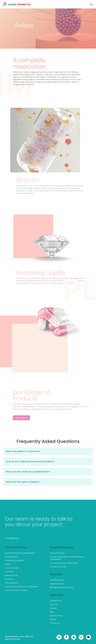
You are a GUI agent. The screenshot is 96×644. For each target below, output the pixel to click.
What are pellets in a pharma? (23, 459)
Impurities (9, 579)
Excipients (9, 587)
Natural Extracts (12, 590)
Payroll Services (57, 591)
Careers (53, 616)
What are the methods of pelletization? (28, 479)
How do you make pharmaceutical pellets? (30, 469)
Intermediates (11, 564)
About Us (54, 612)
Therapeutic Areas (58, 574)
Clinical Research (57, 561)
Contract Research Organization (64, 570)
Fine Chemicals (12, 575)
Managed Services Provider (62, 595)
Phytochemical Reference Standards (21, 594)
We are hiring (56, 608)
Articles (53, 627)
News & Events (56, 623)
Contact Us (12, 546)
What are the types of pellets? (23, 489)
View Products (29, 425)
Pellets (8, 572)
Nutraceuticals (11, 583)
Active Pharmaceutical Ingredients (20, 561)
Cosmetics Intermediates (16, 598)
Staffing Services (57, 587)
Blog (52, 619)
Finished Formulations (14, 568)
